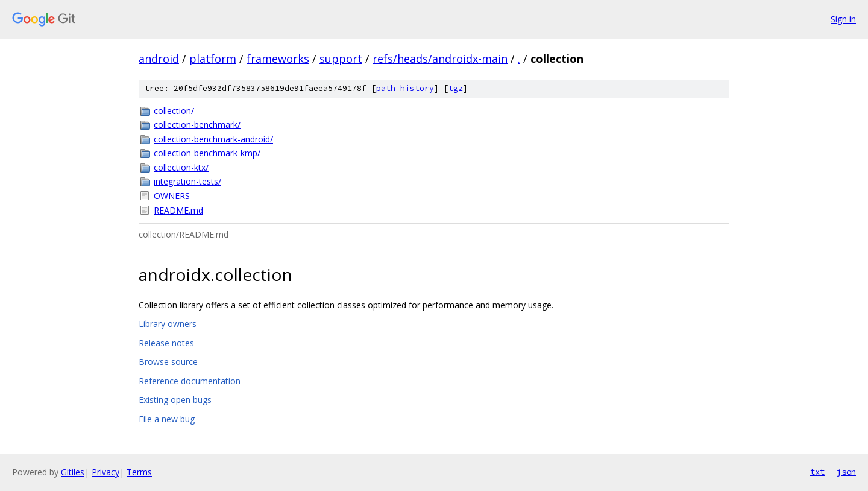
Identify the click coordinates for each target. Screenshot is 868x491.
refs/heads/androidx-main (440, 59)
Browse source (168, 362)
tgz (456, 88)
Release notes (166, 343)
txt (817, 472)
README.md (178, 210)
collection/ (174, 111)
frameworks (278, 59)
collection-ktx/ (181, 167)
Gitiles (73, 472)
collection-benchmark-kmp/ (207, 153)
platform (213, 59)
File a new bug (167, 419)
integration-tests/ (187, 181)
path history (405, 88)
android (159, 59)
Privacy (105, 472)
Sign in (843, 19)
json (846, 472)
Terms (139, 472)
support (341, 59)
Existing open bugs (175, 400)
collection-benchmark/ (197, 125)
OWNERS (172, 196)
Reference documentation (190, 381)
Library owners (168, 324)
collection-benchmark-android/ (213, 139)
